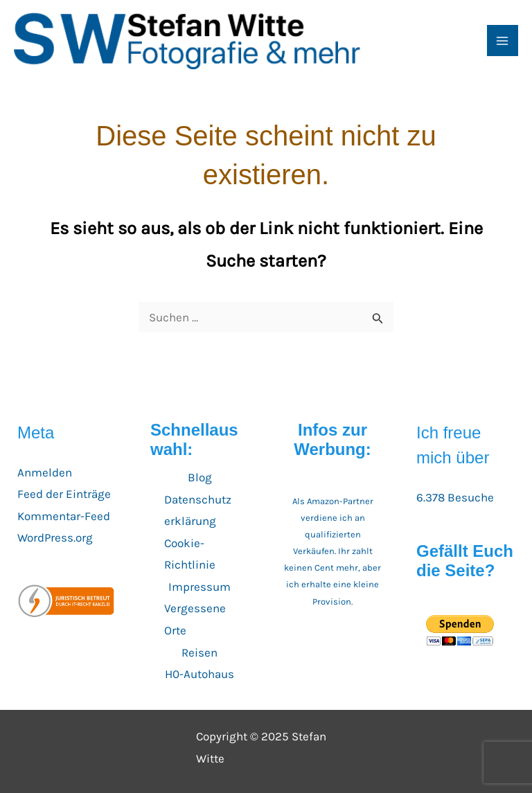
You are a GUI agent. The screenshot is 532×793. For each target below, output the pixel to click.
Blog (200, 477)
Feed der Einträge (64, 494)
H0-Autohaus (199, 674)
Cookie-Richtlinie (190, 554)
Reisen (199, 652)
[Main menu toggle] (503, 41)
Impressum (199, 587)
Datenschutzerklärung (198, 510)
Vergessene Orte (195, 619)
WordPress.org (55, 537)
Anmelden (45, 472)
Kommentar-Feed (64, 516)
